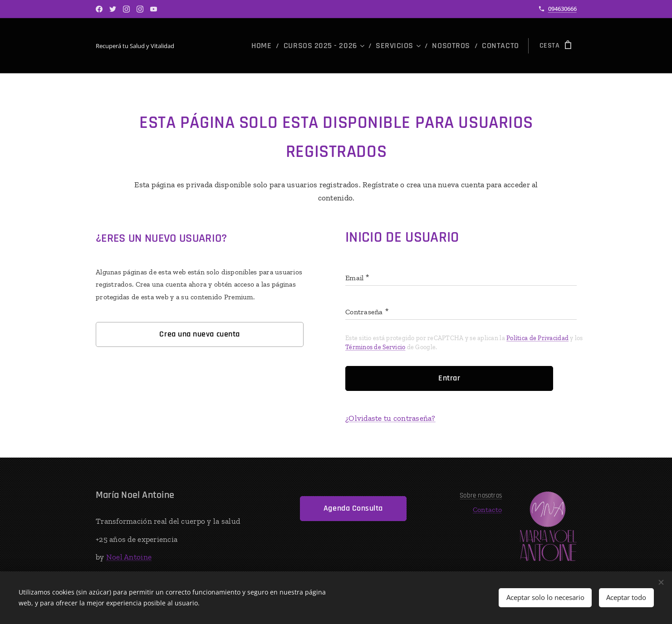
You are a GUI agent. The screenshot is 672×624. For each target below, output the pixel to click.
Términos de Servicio (375, 347)
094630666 (562, 9)
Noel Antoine (128, 557)
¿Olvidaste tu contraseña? (390, 418)
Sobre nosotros (481, 495)
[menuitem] (286, 46)
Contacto (487, 509)
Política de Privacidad (537, 338)
